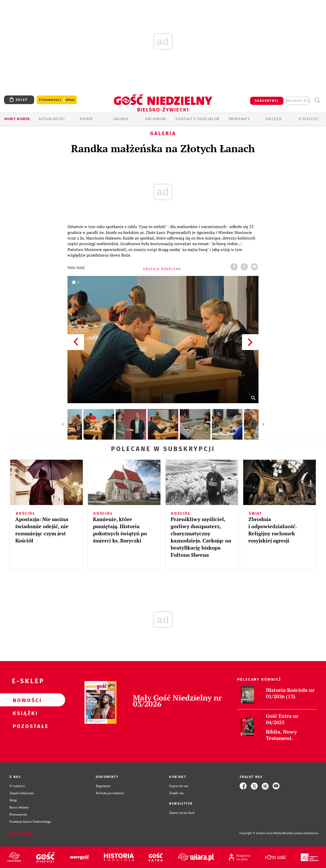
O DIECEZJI (308, 119)
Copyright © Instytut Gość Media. (261, 833)
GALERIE (121, 119)
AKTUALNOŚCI (52, 119)
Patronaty (239, 119)
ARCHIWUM (155, 119)
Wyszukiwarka (317, 100)
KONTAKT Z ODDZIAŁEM (198, 119)
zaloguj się (298, 101)
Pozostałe (24, 726)
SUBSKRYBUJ (267, 101)
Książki (24, 713)
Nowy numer (17, 119)
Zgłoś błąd (21, 833)
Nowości (24, 700)
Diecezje (274, 119)
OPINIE (86, 119)
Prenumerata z (57, 100)
